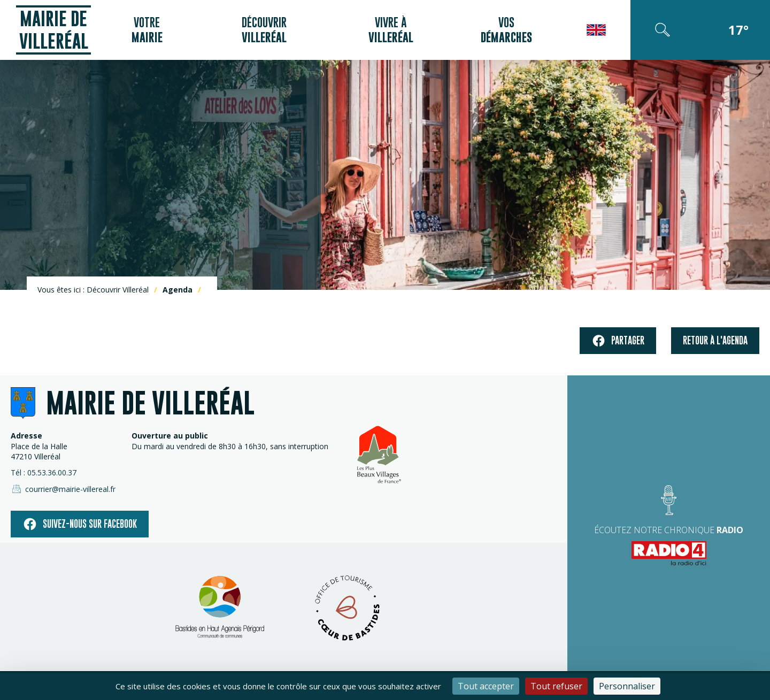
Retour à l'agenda (715, 340)
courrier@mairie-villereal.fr (63, 489)
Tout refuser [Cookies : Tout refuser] (556, 686)
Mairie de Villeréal (54, 30)
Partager (618, 341)
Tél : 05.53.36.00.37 (44, 472)
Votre (147, 30)
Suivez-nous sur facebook (80, 524)
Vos (506, 30)
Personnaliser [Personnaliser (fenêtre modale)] (627, 686)
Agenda (178, 290)
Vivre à (391, 30)
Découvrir (264, 30)
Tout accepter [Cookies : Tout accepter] (486, 686)
